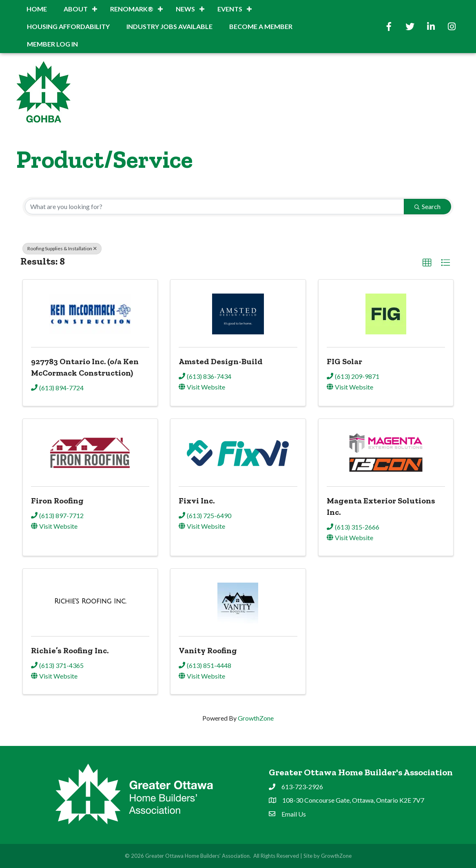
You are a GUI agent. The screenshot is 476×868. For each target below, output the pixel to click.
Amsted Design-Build (221, 361)
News (185, 9)
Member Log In (52, 44)
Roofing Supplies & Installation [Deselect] (62, 248)
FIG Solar (344, 361)
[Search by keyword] (215, 207)
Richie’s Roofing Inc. (70, 650)
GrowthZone (256, 718)
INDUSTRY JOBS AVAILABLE (169, 26)
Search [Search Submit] (427, 206)
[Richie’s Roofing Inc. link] (90, 601)
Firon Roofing (57, 501)
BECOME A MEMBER (261, 26)
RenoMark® (132, 9)
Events (230, 9)
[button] (427, 263)
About (76, 9)
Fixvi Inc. (197, 501)
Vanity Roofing (208, 650)
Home (37, 9)
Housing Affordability (68, 26)
